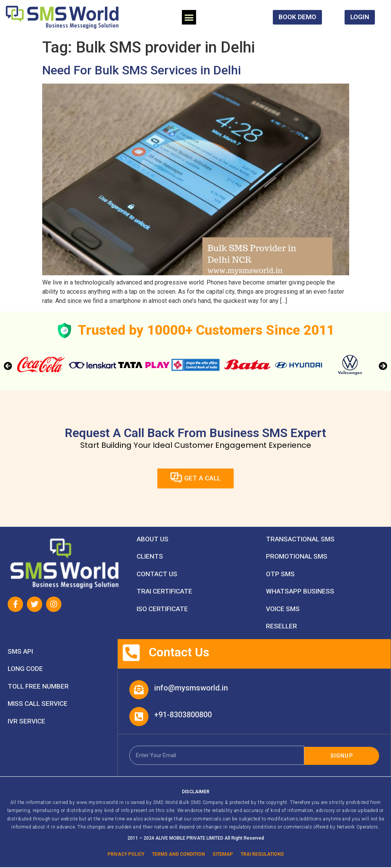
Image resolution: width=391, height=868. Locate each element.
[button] (189, 17)
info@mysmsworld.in (191, 688)
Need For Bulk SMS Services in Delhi (142, 70)
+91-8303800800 (183, 715)
